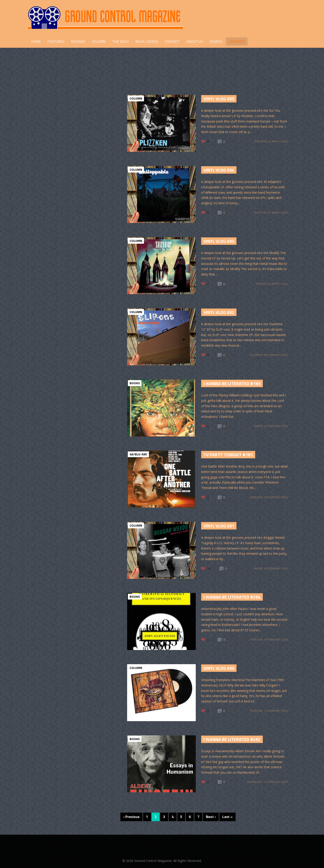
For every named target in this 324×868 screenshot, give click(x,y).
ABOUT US (195, 41)
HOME (36, 41)
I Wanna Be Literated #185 (232, 383)
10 (209, 568)
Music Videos (147, 41)
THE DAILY (120, 41)
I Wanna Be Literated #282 (232, 739)
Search (216, 41)
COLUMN (99, 41)
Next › (211, 817)
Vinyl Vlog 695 (219, 99)
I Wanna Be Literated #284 (232, 597)
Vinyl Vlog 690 (219, 668)
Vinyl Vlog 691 (219, 526)
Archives (237, 41)
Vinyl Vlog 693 (219, 241)
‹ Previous (131, 817)
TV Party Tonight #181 (228, 455)
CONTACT (172, 41)
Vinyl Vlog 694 (219, 170)
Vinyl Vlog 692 (219, 312)
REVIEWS (78, 41)
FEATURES (56, 41)
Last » (227, 817)
